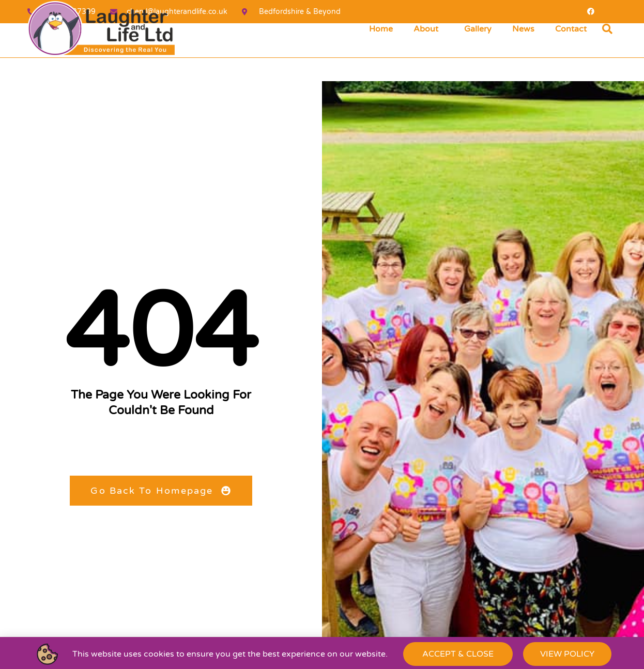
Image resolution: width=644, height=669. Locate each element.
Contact (571, 29)
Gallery (478, 29)
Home (381, 29)
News (523, 29)
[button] (607, 29)
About (428, 29)
